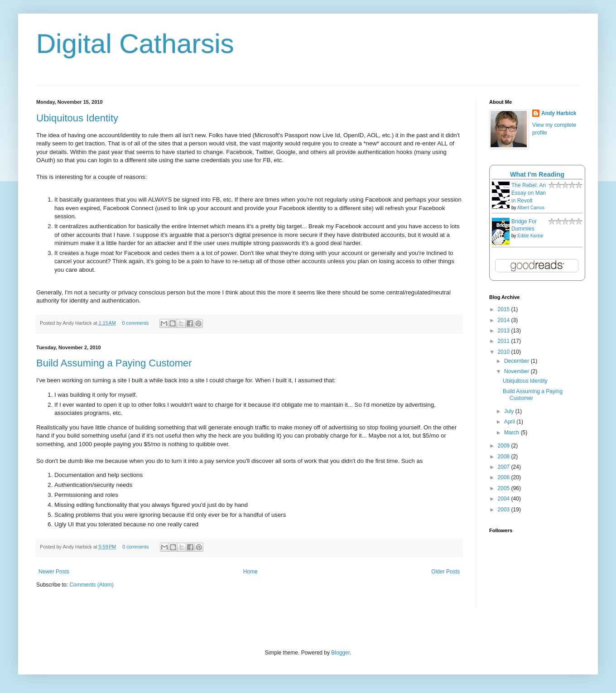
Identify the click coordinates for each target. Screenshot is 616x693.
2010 (505, 352)
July (510, 411)
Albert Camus (531, 208)
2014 (505, 320)
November (517, 371)
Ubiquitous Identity (77, 118)
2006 (505, 477)
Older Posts (445, 572)
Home (250, 572)
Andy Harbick (559, 113)
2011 (505, 341)
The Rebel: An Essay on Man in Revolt (529, 193)
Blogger (340, 653)
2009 (505, 446)
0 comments (136, 323)
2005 (505, 488)
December (517, 361)
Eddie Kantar (530, 236)
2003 (505, 510)
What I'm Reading (537, 174)
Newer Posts (54, 572)
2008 (505, 457)
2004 (505, 499)
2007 (505, 467)
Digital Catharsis (135, 44)
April (510, 422)
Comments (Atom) (91, 585)
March (513, 433)
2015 (505, 309)
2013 (505, 331)
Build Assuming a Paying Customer (114, 363)
